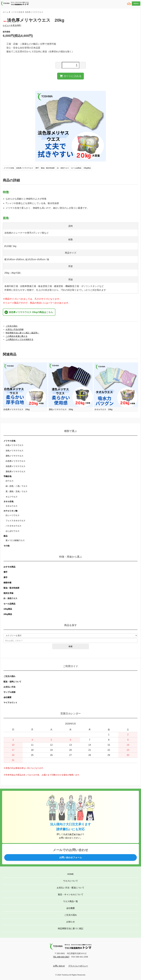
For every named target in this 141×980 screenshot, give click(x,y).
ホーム (6, 12)
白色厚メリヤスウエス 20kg (17, 409)
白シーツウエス (13, 515)
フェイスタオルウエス (16, 521)
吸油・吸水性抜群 (48, 168)
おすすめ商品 (9, 567)
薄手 (6, 572)
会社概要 (7, 697)
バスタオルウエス (14, 526)
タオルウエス (12, 506)
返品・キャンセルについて (71, 894)
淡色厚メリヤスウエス (34, 12)
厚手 (37, 168)
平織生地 (7, 476)
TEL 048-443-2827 (61, 957)
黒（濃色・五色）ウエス (17, 491)
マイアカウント (10, 703)
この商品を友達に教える (17, 336)
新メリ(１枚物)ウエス (15, 540)
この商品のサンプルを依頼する (19, 339)
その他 (6, 546)
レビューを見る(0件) (12, 25)
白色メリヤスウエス (15, 445)
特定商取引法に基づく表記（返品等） (22, 333)
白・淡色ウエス (63, 168)
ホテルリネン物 (10, 511)
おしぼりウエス (13, 531)
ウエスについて (70, 881)
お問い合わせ (59, 966)
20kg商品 (87, 168)
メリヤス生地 (17, 12)
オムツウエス (12, 497)
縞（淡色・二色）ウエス (17, 486)
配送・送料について (12, 682)
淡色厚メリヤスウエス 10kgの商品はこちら (31, 312)
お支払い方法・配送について (70, 888)
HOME (70, 874)
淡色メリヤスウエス (15, 451)
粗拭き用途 (8, 593)
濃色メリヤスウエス (15, 456)
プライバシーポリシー (78, 966)
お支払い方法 (9, 687)
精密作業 (7, 583)
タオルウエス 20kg (103, 409)
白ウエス (10, 481)
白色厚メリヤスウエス (16, 461)
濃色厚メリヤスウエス (16, 471)
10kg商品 (8, 609)
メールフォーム (73, 834)
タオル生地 (8, 501)
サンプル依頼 (9, 692)
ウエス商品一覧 (70, 901)
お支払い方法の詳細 (15, 329)
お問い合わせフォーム (71, 857)
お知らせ (71, 922)
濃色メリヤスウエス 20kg (61, 409)
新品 (6, 536)
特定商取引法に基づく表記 (71, 928)
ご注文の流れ (12, 326)
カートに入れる (70, 76)
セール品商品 (76, 168)
